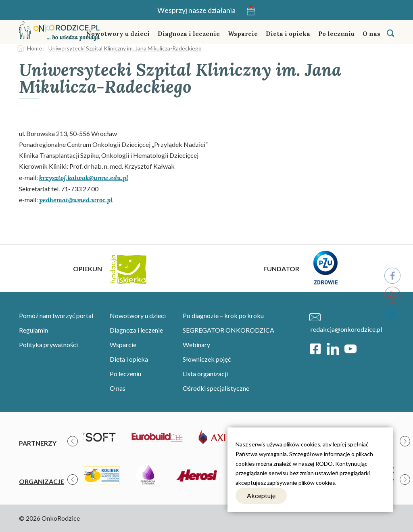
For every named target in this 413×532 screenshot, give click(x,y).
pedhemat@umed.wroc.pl (76, 200)
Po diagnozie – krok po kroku (223, 315)
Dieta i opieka (288, 34)
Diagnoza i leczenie (189, 34)
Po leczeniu (336, 34)
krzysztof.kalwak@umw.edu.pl (84, 178)
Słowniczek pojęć (207, 359)
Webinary (196, 345)
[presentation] (73, 441)
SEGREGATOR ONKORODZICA (228, 330)
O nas (371, 34)
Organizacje (42, 481)
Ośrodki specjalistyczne (216, 388)
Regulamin (33, 330)
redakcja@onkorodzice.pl (346, 329)
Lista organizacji (205, 374)
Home (34, 48)
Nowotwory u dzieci (118, 34)
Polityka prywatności (48, 345)
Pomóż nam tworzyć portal (56, 315)
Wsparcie (243, 34)
